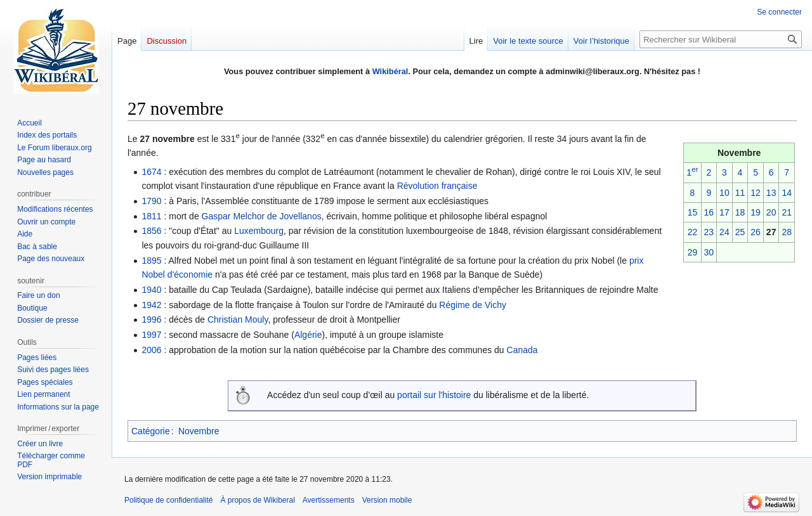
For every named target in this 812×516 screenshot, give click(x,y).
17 (724, 212)
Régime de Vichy (473, 305)
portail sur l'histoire (434, 395)
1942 (151, 305)
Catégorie (151, 431)
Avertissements (329, 500)
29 (693, 252)
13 (771, 193)
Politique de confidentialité (168, 500)
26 (756, 232)
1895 (151, 261)
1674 (151, 172)
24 (724, 232)
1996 (151, 319)
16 (709, 212)
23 (709, 232)
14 (787, 193)
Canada (522, 350)
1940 (151, 290)
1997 (151, 335)
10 (724, 193)
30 (709, 252)
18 (740, 212)
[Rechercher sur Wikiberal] (721, 39)
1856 (151, 231)
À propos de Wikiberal (257, 500)
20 (771, 212)
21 (787, 212)
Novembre (199, 431)
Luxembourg (259, 231)
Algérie (308, 335)
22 (693, 232)
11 (740, 193)
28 (787, 232)
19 (756, 212)
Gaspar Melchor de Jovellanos (262, 216)
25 (740, 232)
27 (771, 232)
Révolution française (437, 186)
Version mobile (387, 500)
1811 (151, 216)
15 (693, 212)
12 (756, 193)
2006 (151, 350)
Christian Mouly (238, 319)
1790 (151, 201)
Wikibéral (390, 71)
